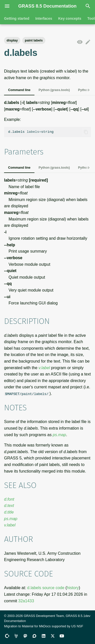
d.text (9, 506)
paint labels (34, 40)
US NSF (77, 626)
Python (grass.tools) (54, 90)
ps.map (59, 435)
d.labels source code (46, 588)
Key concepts (70, 18)
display (12, 40)
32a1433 (26, 601)
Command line (19, 90)
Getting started (17, 18)
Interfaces (44, 18)
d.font (9, 499)
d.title (9, 512)
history (73, 588)
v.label (44, 368)
